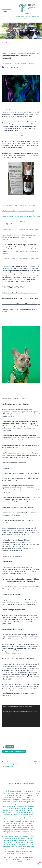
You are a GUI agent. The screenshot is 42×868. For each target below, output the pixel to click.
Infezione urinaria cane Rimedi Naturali (14, 751)
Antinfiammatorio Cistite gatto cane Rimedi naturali (18, 211)
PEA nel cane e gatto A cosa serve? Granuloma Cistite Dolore (21, 216)
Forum (5, 43)
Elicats (6, 67)
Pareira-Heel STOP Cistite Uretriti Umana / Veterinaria (19, 205)
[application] (21, 716)
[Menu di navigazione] (6, 11)
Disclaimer (13, 860)
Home (4, 54)
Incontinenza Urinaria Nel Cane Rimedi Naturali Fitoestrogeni (21, 304)
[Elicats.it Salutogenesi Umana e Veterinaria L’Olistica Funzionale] (27, 11)
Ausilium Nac (6, 266)
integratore (10, 251)
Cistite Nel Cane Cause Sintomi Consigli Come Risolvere (19, 293)
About (5, 857)
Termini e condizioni (15, 857)
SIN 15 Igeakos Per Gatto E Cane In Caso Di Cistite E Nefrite (20, 298)
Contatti (20, 860)
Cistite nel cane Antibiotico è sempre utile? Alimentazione (20, 229)
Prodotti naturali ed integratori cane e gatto (24, 54)
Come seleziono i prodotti (19, 864)
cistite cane (10, 747)
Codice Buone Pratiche (38, 793)
